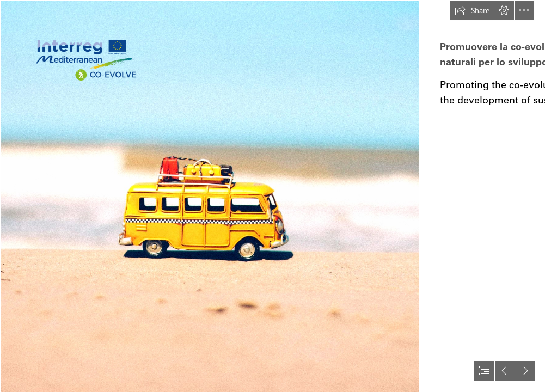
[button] (472, 10)
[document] (272, 196)
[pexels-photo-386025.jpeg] (209, 196)
